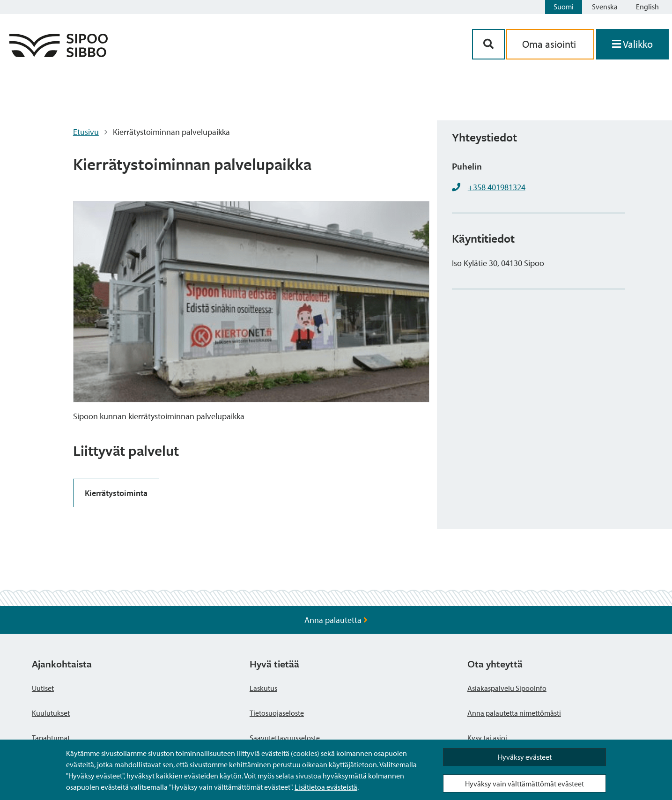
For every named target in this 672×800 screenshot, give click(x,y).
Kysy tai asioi (487, 738)
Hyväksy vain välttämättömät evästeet (524, 784)
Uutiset (43, 688)
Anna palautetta (336, 620)
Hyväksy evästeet (525, 757)
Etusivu (86, 132)
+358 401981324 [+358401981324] (497, 187)
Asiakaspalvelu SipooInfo (507, 688)
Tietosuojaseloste (277, 713)
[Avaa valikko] (632, 44)
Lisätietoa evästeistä (326, 787)
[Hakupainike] (488, 44)
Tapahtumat (51, 738)
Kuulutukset (51, 713)
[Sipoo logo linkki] (59, 54)
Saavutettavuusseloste (285, 738)
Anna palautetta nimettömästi (514, 713)
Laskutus (263, 688)
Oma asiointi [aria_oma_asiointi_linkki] (550, 44)
